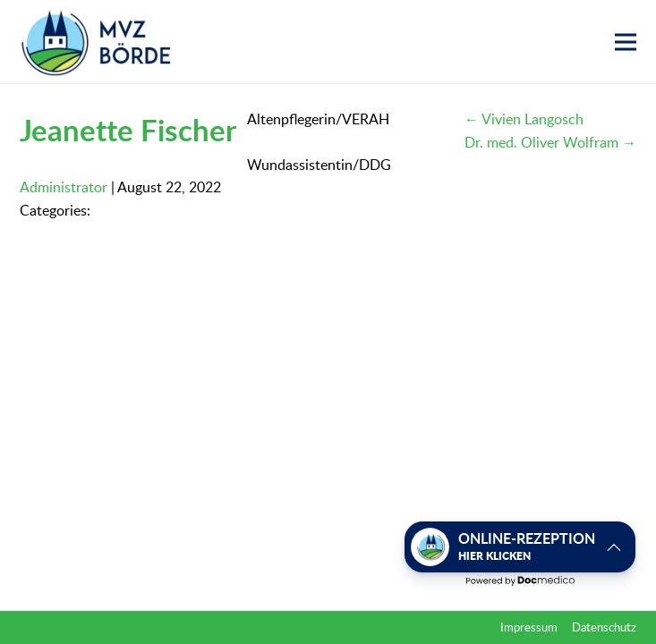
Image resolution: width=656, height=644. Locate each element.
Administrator (64, 187)
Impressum (529, 627)
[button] (626, 42)
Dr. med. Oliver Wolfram (550, 142)
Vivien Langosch (524, 119)
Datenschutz (604, 627)
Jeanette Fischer (128, 130)
